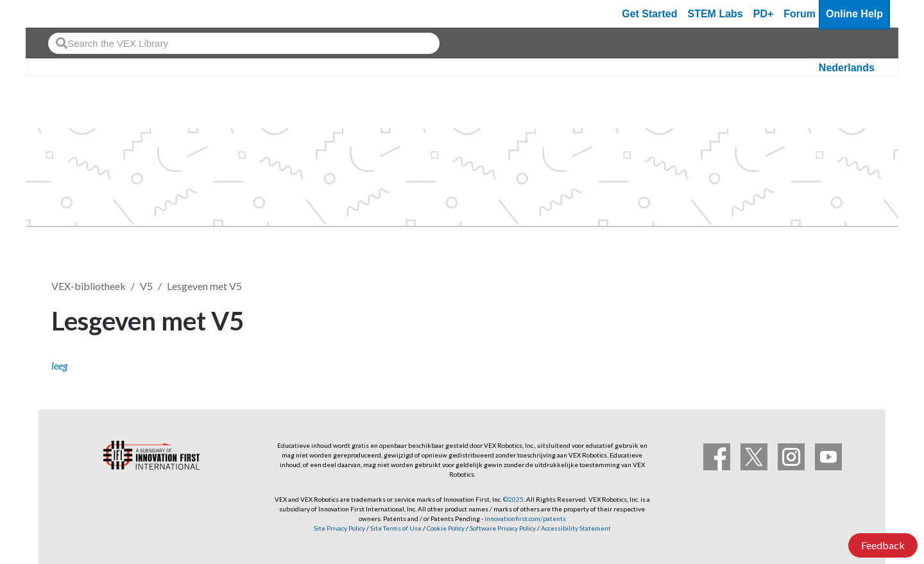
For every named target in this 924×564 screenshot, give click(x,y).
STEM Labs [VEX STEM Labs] (715, 14)
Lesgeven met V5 (204, 286)
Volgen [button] (840, 319)
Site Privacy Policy (339, 528)
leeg (59, 365)
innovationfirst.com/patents (525, 518)
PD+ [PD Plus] (764, 14)
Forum (800, 14)
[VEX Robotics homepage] (60, 14)
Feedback (883, 545)
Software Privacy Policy (503, 528)
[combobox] (244, 43)
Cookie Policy (446, 528)
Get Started (649, 14)
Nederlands (847, 68)
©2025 (513, 499)
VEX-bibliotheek (89, 286)
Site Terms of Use (395, 528)
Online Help (854, 14)
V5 (146, 286)
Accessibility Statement (576, 528)
